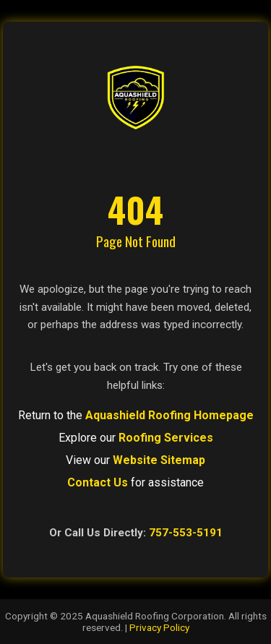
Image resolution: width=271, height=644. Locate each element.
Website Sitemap (159, 460)
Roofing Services (166, 438)
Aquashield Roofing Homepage (169, 415)
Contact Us (98, 482)
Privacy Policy (159, 627)
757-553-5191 (186, 533)
